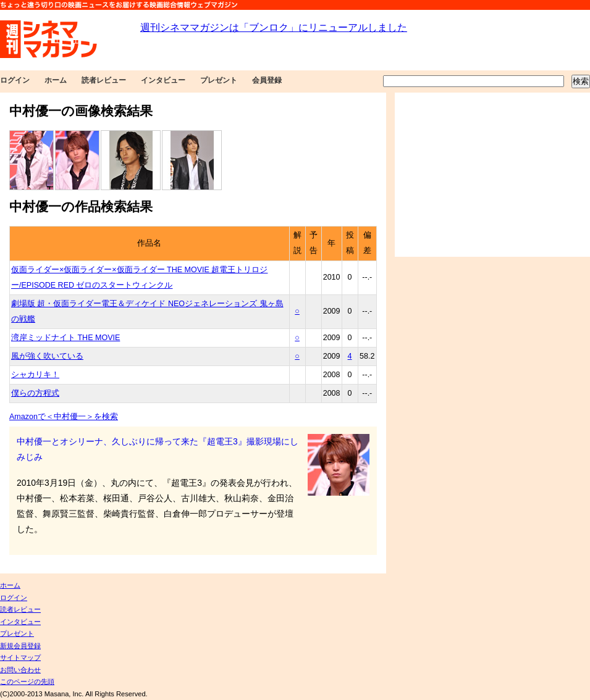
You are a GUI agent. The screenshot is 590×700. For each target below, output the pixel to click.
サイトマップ (20, 657)
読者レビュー (104, 80)
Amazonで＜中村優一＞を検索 (64, 417)
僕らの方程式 (35, 393)
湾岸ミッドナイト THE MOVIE (65, 338)
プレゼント (219, 80)
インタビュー (163, 80)
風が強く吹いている (47, 356)
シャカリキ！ (35, 375)
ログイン (15, 80)
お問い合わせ (20, 670)
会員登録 (267, 80)
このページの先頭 (27, 681)
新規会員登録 (20, 646)
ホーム (56, 80)
